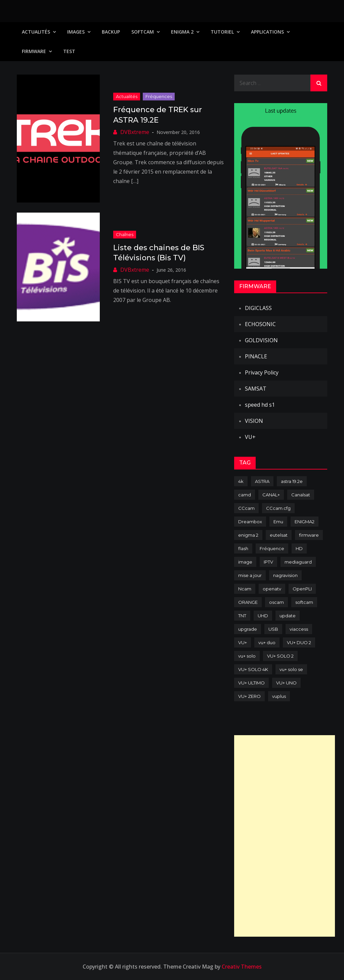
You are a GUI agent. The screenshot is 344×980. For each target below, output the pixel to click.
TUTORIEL (222, 32)
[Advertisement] (285, 836)
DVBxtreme (135, 132)
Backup (111, 32)
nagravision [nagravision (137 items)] (285, 575)
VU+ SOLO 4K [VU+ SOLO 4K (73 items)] (253, 669)
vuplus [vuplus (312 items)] (279, 696)
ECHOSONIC (260, 324)
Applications (267, 32)
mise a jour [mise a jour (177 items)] (250, 575)
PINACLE (256, 356)
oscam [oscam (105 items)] (276, 602)
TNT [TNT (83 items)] (242, 616)
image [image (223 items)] (245, 562)
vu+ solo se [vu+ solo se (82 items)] (291, 669)
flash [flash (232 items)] (243, 548)
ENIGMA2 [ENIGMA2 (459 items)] (305, 522)
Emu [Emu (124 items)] (278, 522)
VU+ (250, 437)
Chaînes (125, 234)
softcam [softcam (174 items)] (304, 602)
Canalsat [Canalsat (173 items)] (301, 495)
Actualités (36, 32)
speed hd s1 (260, 405)
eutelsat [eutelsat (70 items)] (279, 535)
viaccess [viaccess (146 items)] (299, 629)
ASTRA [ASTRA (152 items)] (262, 481)
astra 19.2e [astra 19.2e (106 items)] (292, 481)
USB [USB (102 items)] (273, 629)
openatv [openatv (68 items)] (272, 589)
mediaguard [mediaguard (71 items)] (298, 562)
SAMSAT (256, 389)
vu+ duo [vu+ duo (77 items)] (267, 642)
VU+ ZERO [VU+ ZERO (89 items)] (249, 696)
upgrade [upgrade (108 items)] (248, 629)
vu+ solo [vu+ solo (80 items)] (247, 656)
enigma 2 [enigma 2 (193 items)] (248, 535)
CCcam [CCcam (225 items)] (246, 508)
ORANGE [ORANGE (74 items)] (248, 602)
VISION (254, 421)
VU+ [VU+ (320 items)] (243, 642)
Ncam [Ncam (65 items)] (245, 589)
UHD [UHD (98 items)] (263, 616)
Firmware (34, 51)
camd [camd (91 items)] (245, 495)
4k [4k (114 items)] (241, 481)
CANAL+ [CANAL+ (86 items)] (271, 495)
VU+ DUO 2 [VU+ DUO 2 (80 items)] (299, 642)
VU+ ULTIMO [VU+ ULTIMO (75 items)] (251, 683)
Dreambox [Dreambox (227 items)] (250, 522)
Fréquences (159, 96)
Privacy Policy (262, 372)
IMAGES (76, 32)
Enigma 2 (182, 32)
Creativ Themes (242, 967)
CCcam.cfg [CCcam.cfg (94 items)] (278, 508)
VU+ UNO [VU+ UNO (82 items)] (286, 683)
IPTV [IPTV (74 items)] (268, 562)
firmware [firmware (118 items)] (309, 535)
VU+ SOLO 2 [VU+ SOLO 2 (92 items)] (280, 656)
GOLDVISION (261, 340)
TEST (69, 51)
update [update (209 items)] (288, 616)
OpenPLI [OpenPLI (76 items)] (302, 589)
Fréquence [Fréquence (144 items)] (272, 548)
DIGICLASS (258, 308)
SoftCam (143, 32)
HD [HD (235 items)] (299, 548)
